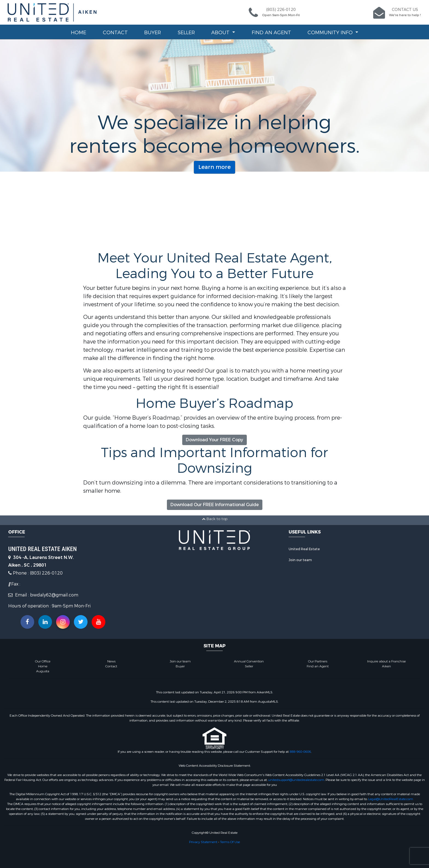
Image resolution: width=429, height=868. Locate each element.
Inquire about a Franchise (386, 661)
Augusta (43, 671)
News (111, 661)
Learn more (215, 167)
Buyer (153, 33)
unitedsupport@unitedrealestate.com (296, 780)
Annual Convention (249, 661)
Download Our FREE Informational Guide (215, 505)
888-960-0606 (300, 752)
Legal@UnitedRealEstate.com (391, 799)
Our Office (43, 661)
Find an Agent (271, 33)
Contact (115, 33)
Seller (186, 33)
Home (79, 33)
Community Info (331, 33)
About (221, 33)
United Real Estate (304, 549)
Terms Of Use (230, 842)
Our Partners (318, 661)
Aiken (386, 666)
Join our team (300, 560)
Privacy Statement (203, 842)
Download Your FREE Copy (215, 440)
